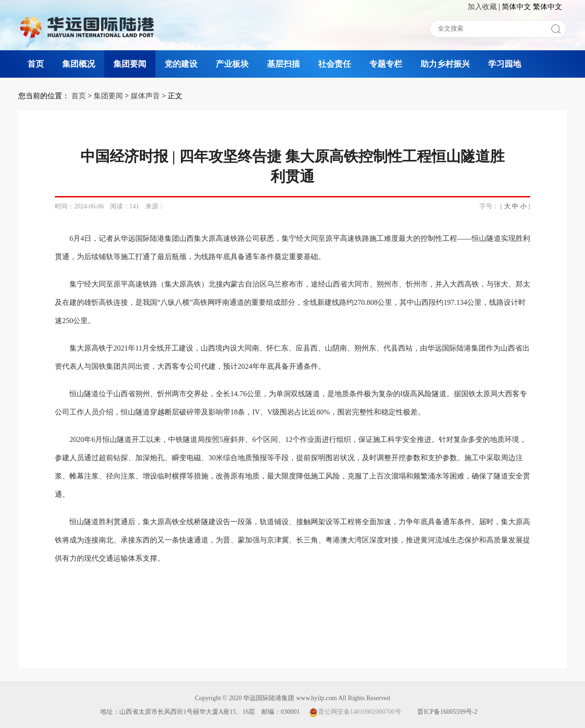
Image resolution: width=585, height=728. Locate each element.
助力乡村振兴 (445, 64)
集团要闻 (130, 64)
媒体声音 (145, 96)
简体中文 (516, 7)
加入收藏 (482, 7)
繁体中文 (548, 7)
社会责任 (335, 64)
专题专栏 (386, 64)
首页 (36, 64)
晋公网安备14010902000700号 (355, 712)
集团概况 (79, 64)
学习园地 (505, 64)
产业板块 (232, 64)
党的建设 (181, 64)
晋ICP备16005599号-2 (447, 712)
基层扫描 (283, 64)
